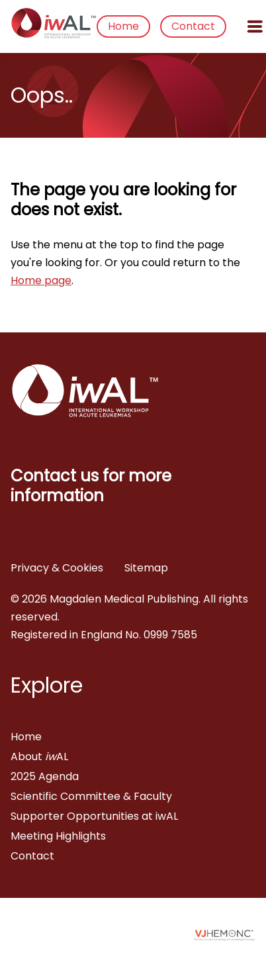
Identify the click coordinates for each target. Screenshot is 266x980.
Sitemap (146, 568)
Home (123, 26)
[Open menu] (255, 26)
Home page (41, 280)
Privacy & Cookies (57, 568)
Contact (193, 26)
